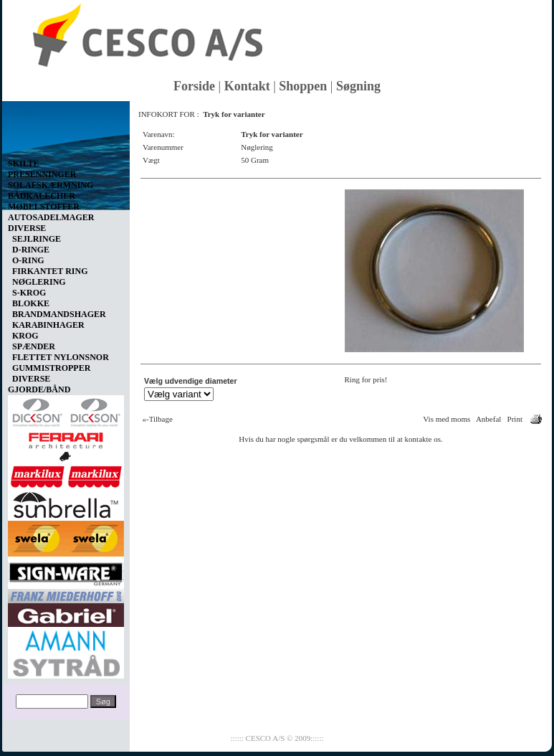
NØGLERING (39, 282)
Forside (194, 86)
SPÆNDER (34, 346)
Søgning (358, 86)
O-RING (28, 260)
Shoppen (303, 86)
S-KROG (29, 293)
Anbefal (488, 419)
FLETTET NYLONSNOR (61, 357)
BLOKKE (31, 303)
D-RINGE (31, 250)
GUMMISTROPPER (51, 368)
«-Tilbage (158, 419)
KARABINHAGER (48, 325)
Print (515, 419)
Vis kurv (24, 112)
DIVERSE (31, 379)
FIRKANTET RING (50, 271)
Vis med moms (446, 419)
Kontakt (247, 86)
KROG (25, 336)
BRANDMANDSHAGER (59, 314)
